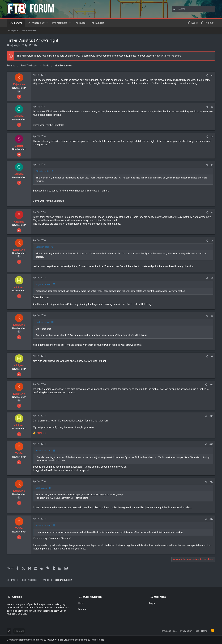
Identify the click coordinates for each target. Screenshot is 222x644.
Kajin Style (15, 45)
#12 (211, 444)
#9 (212, 356)
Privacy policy (185, 631)
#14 (211, 519)
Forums (82, 609)
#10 (211, 385)
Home (81, 603)
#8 (212, 316)
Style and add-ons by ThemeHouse (87, 640)
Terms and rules (168, 631)
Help (197, 631)
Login (152, 603)
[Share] (207, 75)
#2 (212, 107)
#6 (212, 241)
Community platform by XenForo (37, 640)
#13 (211, 482)
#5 (212, 212)
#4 (212, 165)
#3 (212, 137)
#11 (211, 416)
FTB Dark (19, 631)
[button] (47, 23)
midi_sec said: (43, 322)
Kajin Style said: (44, 284)
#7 (212, 278)
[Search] (193, 9)
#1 (212, 75)
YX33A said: (42, 488)
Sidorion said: (43, 171)
